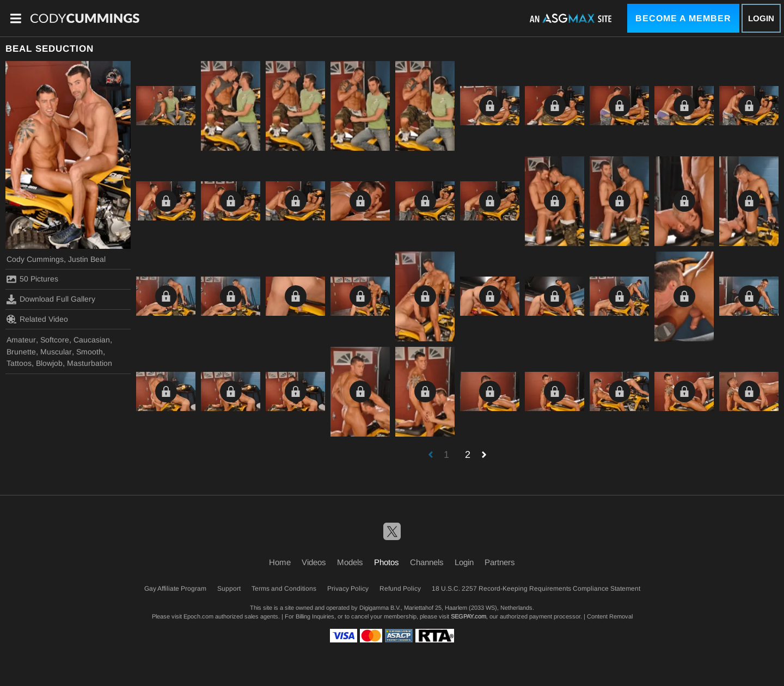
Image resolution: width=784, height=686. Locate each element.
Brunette (21, 352)
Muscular (56, 352)
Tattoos (19, 363)
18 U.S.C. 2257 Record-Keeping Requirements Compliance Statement (536, 589)
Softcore (55, 340)
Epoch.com (198, 616)
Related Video (37, 319)
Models (350, 562)
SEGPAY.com (468, 616)
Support (229, 589)
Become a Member (683, 18)
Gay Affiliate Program (175, 589)
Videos (314, 562)
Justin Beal (87, 259)
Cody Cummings (35, 259)
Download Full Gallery (51, 299)
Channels (427, 562)
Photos (387, 562)
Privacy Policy (348, 589)
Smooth (90, 352)
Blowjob (49, 363)
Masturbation (90, 363)
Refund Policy (400, 589)
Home (280, 562)
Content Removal (610, 616)
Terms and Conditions (284, 589)
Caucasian (92, 340)
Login (761, 18)
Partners (500, 562)
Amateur (21, 340)
